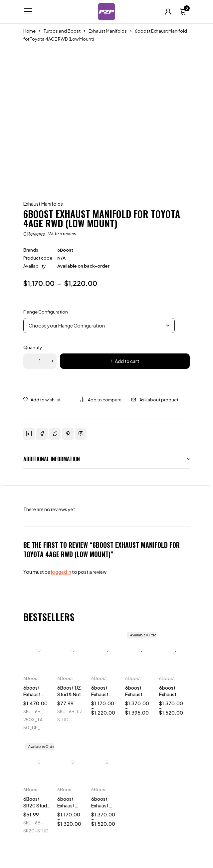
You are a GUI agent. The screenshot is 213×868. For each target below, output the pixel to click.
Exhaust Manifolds (108, 31)
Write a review (62, 234)
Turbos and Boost (62, 31)
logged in (61, 572)
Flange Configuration (46, 312)
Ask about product (159, 400)
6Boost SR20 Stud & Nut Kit (35, 805)
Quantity (33, 347)
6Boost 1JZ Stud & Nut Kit (69, 694)
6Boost (65, 250)
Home (29, 31)
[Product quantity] (40, 361)
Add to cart (127, 361)
